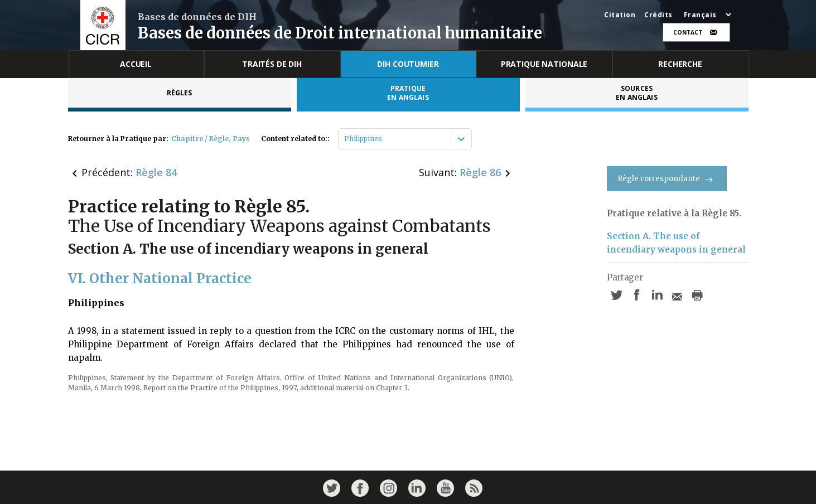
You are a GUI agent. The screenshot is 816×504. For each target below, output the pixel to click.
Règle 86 (480, 172)
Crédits (658, 15)
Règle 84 (156, 172)
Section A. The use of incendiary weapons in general (676, 243)
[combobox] (345, 139)
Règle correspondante (667, 179)
